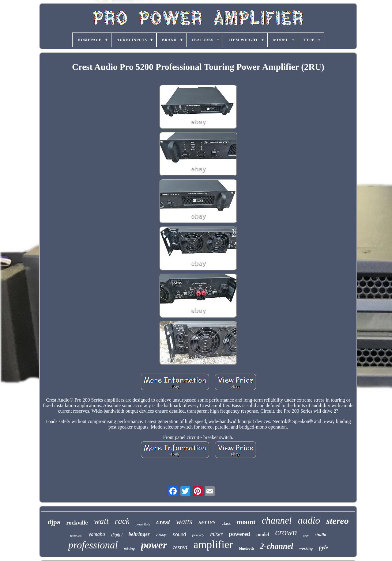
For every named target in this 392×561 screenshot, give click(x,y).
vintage (161, 535)
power (154, 545)
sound (179, 534)
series (207, 522)
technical (76, 536)
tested (180, 547)
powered (239, 534)
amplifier (213, 545)
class (226, 523)
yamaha (97, 534)
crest (163, 522)
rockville (77, 523)
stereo (337, 521)
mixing (129, 548)
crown (286, 532)
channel (277, 520)
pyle (323, 548)
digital (117, 535)
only (306, 536)
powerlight (143, 524)
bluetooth (246, 548)
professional (93, 545)
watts (184, 522)
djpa (54, 522)
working (306, 548)
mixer (216, 534)
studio (321, 535)
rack (122, 521)
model (263, 534)
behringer (139, 534)
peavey (198, 535)
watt (101, 521)
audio (309, 520)
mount (246, 522)
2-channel (277, 546)
